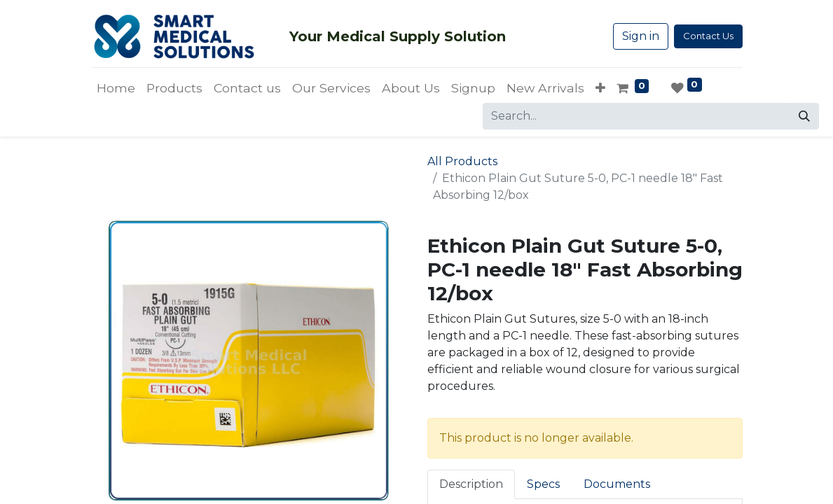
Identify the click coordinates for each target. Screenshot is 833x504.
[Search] (804, 116)
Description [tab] (471, 484)
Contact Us (708, 36)
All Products (462, 161)
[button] (600, 88)
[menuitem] (116, 88)
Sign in (641, 36)
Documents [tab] (617, 484)
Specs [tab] (543, 484)
